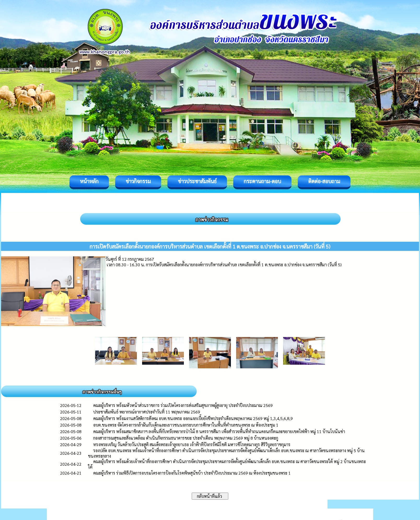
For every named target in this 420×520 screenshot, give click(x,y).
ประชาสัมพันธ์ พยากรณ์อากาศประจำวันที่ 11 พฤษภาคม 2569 (147, 412)
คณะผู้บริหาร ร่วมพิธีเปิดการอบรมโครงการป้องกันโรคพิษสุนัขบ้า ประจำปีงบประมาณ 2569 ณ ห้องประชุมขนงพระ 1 (192, 473)
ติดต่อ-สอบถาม (324, 181)
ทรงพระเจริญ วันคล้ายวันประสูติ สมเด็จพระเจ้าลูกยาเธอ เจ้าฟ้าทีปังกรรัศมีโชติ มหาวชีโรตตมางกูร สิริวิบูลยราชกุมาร (192, 444)
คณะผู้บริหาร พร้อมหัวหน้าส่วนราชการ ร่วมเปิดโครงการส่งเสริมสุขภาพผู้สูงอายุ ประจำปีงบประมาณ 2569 (183, 405)
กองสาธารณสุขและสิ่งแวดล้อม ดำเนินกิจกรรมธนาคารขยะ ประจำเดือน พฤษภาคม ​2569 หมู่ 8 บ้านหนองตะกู (186, 438)
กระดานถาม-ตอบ (262, 181)
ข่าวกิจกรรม (138, 181)
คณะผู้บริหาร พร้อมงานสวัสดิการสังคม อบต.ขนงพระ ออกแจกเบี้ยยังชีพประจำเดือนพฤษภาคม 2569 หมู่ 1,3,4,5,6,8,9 (193, 418)
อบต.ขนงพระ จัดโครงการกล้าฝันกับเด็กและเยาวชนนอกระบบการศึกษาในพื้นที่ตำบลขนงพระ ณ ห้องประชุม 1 (186, 425)
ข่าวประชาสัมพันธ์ (197, 181)
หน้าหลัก (89, 181)
